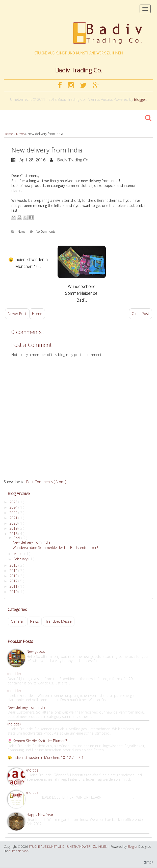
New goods (36, 651)
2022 (14, 513)
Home (9, 134)
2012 (14, 581)
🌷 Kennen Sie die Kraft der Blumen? (37, 741)
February (21, 559)
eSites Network (19, 851)
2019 (14, 528)
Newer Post (17, 314)
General (17, 621)
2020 (14, 523)
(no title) (14, 674)
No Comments (46, 232)
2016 (14, 534)
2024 (14, 507)
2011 (14, 586)
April (17, 538)
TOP (149, 863)
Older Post (140, 314)
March (19, 554)
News (21, 134)
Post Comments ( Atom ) (46, 482)
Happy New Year (40, 815)
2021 (14, 518)
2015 (14, 565)
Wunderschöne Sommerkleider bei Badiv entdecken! (55, 548)
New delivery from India (47, 150)
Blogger (140, 99)
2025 (14, 502)
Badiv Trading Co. (73, 160)
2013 (14, 576)
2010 (14, 592)
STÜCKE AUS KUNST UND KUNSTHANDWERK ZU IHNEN (78, 53)
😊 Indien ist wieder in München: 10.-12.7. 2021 (46, 757)
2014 (14, 571)
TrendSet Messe (59, 621)
